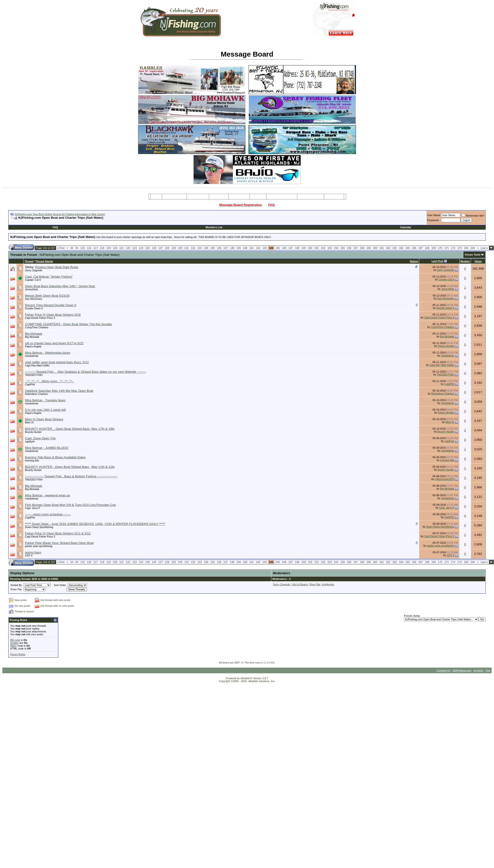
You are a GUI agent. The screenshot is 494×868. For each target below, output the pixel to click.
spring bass (33, 552)
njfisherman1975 (444, 479)
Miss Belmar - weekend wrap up (48, 495)
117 (96, 248)
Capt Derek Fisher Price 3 (40, 318)
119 (109, 248)
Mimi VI (29, 422)
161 (382, 248)
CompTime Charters (37, 327)
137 (225, 248)
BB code (15, 640)
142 (258, 248)
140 (245, 248)
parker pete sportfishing (39, 546)
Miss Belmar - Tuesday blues (45, 400)
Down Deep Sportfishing (39, 527)
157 (355, 248)
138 (232, 248)
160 (375, 248)
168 (427, 248)
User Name (434, 215)
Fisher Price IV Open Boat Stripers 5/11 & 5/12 (58, 533)
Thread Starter (44, 261)
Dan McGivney (34, 299)
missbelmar (32, 356)
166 (414, 248)
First (61, 248)
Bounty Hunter (33, 432)
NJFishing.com (462, 670)
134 (206, 248)
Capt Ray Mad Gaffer (37, 365)
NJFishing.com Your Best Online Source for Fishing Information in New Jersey (60, 214)
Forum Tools (473, 255)
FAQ (271, 205)
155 (343, 248)
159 (369, 248)
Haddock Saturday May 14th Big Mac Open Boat (59, 391)
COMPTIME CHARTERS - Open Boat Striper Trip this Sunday (68, 324)
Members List (214, 227)
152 (323, 248)
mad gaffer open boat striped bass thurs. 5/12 (57, 362)
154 (336, 248)
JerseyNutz (31, 289)
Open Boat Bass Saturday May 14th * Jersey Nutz (60, 286)
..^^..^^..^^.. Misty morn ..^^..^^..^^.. (50, 381)
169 (434, 248)
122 (128, 248)
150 (310, 248)
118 (102, 248)
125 (148, 248)
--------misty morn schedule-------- (48, 514)
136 (219, 248)
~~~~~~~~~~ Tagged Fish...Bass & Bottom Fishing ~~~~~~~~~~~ (71, 476)
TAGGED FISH (34, 375)
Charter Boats (198, 197)
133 (200, 248)
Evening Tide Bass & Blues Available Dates (55, 457)
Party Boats (219, 197)
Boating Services (310, 197)
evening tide (32, 461)
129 (173, 248)
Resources (239, 197)
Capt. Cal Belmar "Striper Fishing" (49, 277)
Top (488, 670)
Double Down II (34, 308)
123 (134, 248)
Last (484, 248)
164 (401, 248)
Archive (479, 670)
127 (161, 248)
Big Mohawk (34, 334)
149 (303, 248)
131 (187, 248)
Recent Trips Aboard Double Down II (51, 305)
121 (121, 248)
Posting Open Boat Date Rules (57, 267)
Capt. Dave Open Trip (40, 438)
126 (154, 248)
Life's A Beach (300, 584)
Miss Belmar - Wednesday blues (48, 353)
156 (349, 248)
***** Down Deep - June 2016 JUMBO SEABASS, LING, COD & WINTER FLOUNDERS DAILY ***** (95, 524)
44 (72, 248)
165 (408, 248)
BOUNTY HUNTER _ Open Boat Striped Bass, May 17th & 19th (70, 429)
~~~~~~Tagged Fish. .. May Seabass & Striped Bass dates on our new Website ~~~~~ (86, 372)
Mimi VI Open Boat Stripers (44, 419)
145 (278, 248)
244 (473, 248)
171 (446, 248)
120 (115, 248)
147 (291, 248)
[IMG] (13, 646)
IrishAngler (328, 584)
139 (239, 248)
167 (421, 248)
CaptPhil (30, 384)
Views (478, 261)
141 (252, 248)
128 (167, 248)
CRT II (29, 556)
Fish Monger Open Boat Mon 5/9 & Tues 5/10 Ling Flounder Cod (70, 505)
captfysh (30, 441)
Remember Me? (473, 216)
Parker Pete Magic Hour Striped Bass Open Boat (59, 543)
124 (141, 248)
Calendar (406, 227)
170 (440, 248)
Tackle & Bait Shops (282, 197)
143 (264, 248)
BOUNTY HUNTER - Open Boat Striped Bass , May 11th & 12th (70, 467)
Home (156, 197)
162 (388, 248)
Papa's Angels (33, 346)
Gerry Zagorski (34, 270)
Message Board (174, 197)
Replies (465, 261)
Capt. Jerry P (33, 508)
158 (362, 248)
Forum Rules (18, 654)
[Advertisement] (66, 221)
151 (317, 248)
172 (453, 248)
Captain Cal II (33, 280)
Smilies (14, 643)
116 (89, 248)
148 (297, 248)
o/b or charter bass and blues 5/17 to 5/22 (54, 343)
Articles (258, 197)
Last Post (437, 261)
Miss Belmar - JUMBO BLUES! (47, 448)
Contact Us (443, 670)
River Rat (315, 584)
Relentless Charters (36, 394)
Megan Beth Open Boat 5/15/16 (47, 296)
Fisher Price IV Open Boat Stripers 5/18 (53, 315)
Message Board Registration (241, 205)
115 (82, 248)
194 (466, 248)
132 (193, 248)
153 (330, 248)
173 (460, 248)
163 (395, 248)
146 (284, 248)
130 (180, 248)
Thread (29, 261)
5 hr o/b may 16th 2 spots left (45, 410)
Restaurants (334, 197)
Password (433, 220)
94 (77, 248)
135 (212, 248)
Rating (414, 261)
